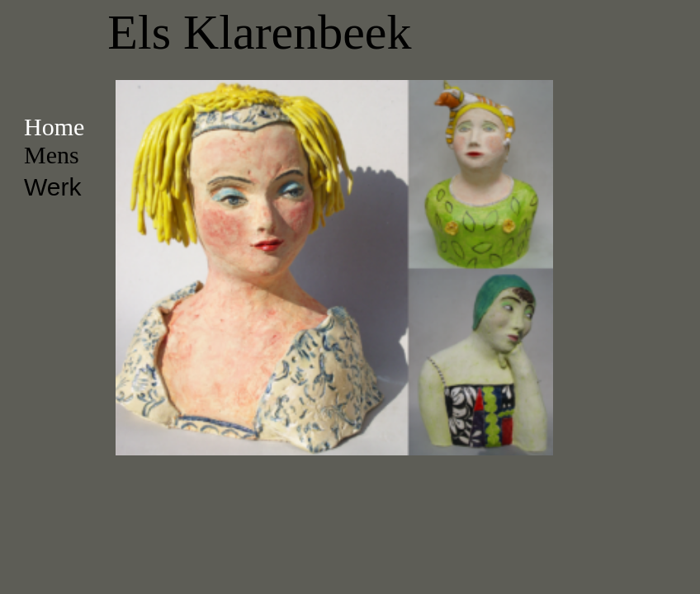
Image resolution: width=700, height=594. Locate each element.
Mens (52, 155)
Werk (52, 187)
